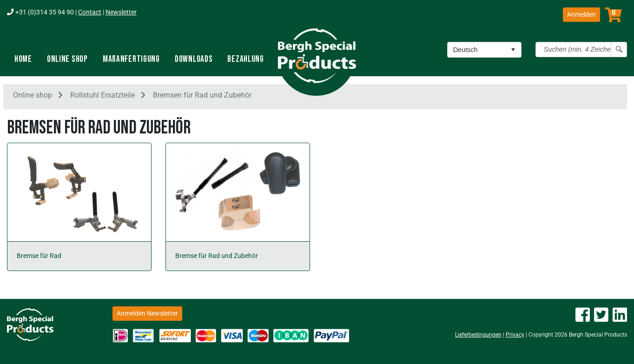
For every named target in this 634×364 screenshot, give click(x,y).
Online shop (67, 59)
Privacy (515, 335)
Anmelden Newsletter (147, 313)
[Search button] (619, 50)
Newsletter (121, 12)
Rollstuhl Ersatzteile (102, 97)
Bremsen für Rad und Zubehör (202, 97)
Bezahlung (245, 59)
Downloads (194, 59)
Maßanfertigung (131, 59)
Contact (90, 12)
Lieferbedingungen (478, 335)
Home (23, 59)
